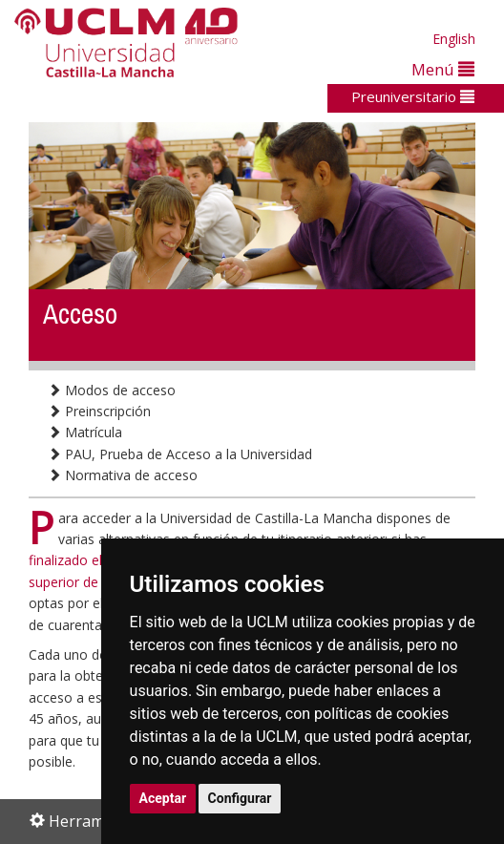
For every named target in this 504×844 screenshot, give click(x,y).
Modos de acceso (112, 390)
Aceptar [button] (163, 798)
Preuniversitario (413, 96)
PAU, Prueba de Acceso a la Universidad (180, 454)
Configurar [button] (240, 798)
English (454, 39)
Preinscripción (99, 411)
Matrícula (85, 432)
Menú (443, 69)
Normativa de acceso (123, 475)
